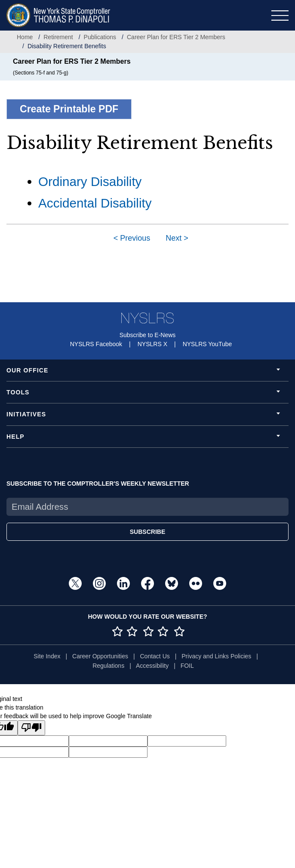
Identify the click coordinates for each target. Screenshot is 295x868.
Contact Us (155, 656)
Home (25, 37)
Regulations (108, 666)
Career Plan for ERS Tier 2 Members (176, 37)
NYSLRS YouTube (207, 344)
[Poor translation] (31, 728)
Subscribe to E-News (148, 335)
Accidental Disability (95, 203)
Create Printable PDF (69, 109)
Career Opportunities (100, 656)
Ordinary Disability (90, 181)
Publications (100, 37)
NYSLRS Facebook (96, 344)
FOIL (187, 666)
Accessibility (152, 666)
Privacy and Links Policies (216, 656)
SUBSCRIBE (147, 532)
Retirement (58, 37)
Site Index (47, 656)
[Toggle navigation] (280, 15)
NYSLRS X (152, 344)
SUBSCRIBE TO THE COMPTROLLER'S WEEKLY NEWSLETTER (98, 484)
